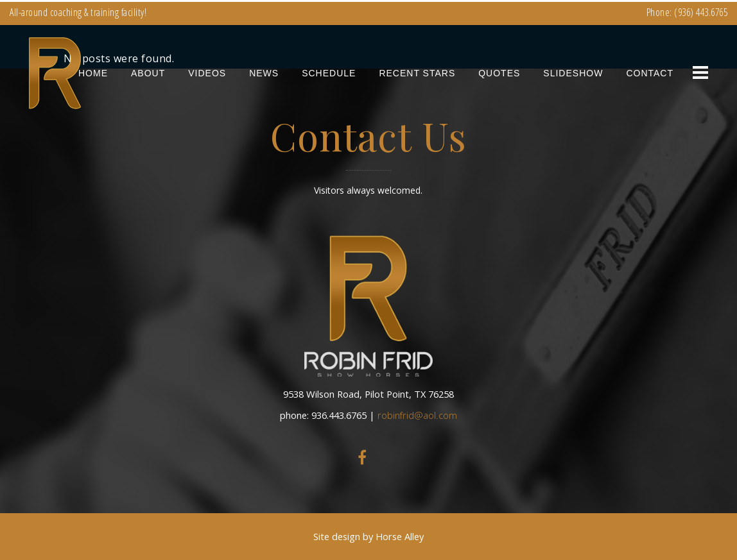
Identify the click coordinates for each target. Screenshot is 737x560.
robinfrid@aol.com (417, 415)
